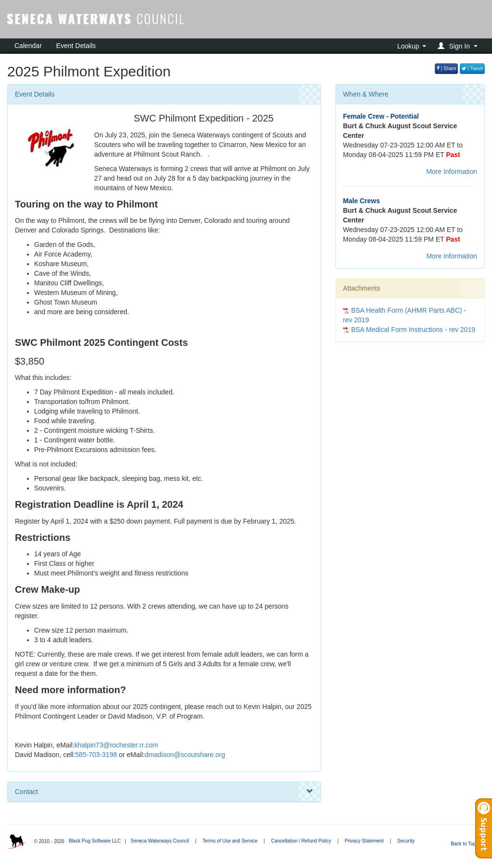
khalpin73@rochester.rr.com (117, 745)
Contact (164, 792)
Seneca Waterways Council (160, 841)
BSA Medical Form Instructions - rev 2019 (413, 330)
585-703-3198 (96, 755)
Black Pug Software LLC (95, 841)
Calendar (28, 46)
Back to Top (466, 844)
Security (406, 841)
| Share (447, 68)
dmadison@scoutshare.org (185, 755)
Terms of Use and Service (230, 841)
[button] (459, 46)
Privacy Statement (364, 841)
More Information (452, 171)
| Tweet (472, 68)
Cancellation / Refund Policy (301, 841)
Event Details (76, 46)
